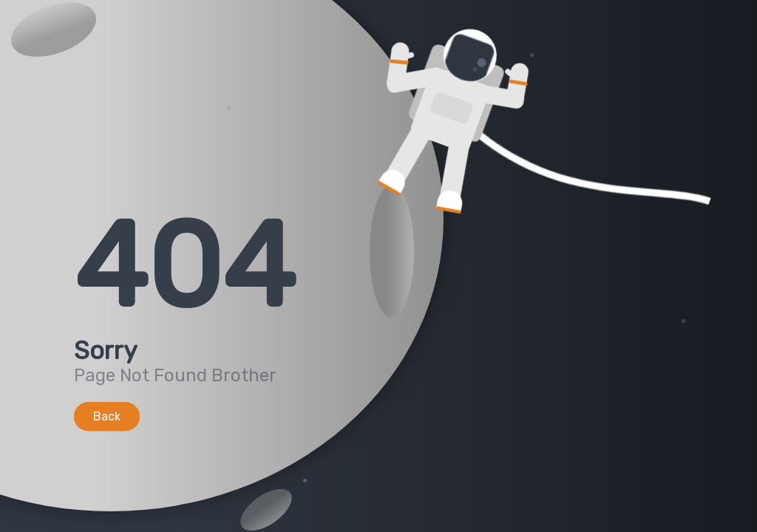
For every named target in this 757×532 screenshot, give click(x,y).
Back (107, 416)
